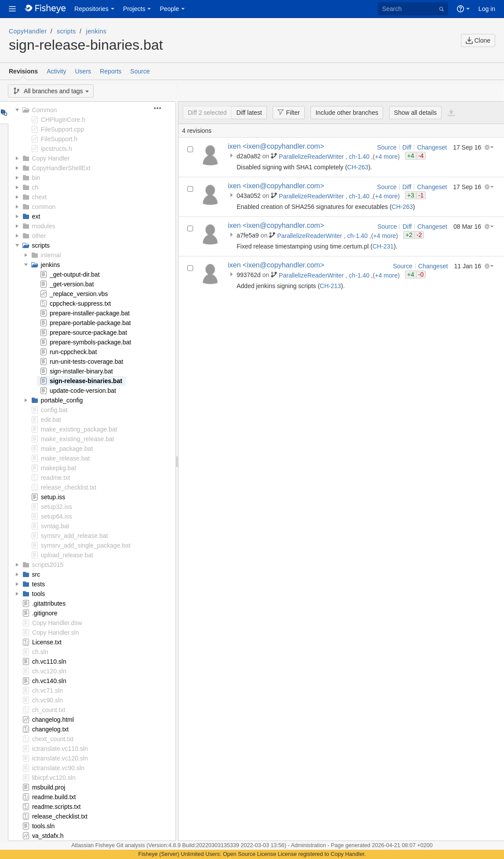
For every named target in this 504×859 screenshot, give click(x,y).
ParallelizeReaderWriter (312, 157)
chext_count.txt (53, 739)
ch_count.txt (49, 710)
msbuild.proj (49, 787)
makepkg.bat (58, 468)
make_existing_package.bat (79, 429)
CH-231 (383, 246)
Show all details (415, 113)
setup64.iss (57, 516)
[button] (12, 9)
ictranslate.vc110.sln (60, 749)
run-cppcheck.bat (73, 352)
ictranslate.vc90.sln (58, 768)
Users (83, 71)
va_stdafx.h (48, 836)
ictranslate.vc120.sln (60, 758)
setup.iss (53, 497)
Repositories (91, 9)
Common (45, 110)
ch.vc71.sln (47, 691)
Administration (308, 845)
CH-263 (358, 167)
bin (36, 178)
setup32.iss (57, 507)
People (169, 9)
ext (36, 216)
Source (140, 71)
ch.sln (40, 652)
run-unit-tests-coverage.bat (86, 362)
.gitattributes (49, 603)
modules (44, 226)
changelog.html (53, 720)
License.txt (47, 642)
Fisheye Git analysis (121, 845)
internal (51, 255)
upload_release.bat (67, 555)
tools (39, 594)
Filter (286, 112)
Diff (407, 147)
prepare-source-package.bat (88, 333)
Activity (56, 71)
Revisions (23, 71)
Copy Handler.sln (56, 632)
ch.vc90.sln (47, 700)
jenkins (97, 31)
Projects (134, 9)
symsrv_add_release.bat (75, 536)
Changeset (432, 147)
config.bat (54, 410)
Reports (111, 71)
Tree (4, 113)
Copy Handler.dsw (57, 623)
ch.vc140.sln (49, 681)
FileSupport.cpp (62, 129)
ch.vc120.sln (49, 671)
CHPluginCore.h (63, 120)
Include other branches (347, 113)
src (36, 574)
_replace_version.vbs (79, 294)
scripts (66, 31)
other (39, 236)
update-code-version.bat (83, 391)
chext (39, 197)
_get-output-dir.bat (75, 274)
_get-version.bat (72, 284)
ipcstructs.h (57, 149)
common (44, 207)
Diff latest (249, 113)
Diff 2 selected (207, 113)
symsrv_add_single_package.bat (86, 545)
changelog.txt (50, 729)
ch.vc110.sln (49, 662)
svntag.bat (55, 526)
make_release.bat (65, 458)
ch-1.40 (360, 157)
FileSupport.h (59, 139)
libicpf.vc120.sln (54, 778)
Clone (478, 40)
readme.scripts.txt (56, 807)
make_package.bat (67, 449)
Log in (487, 9)
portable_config (62, 400)
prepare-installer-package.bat (90, 313)
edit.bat (51, 420)
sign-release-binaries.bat (86, 381)
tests (39, 584)
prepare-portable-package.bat (90, 323)
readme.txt (55, 478)
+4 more (387, 157)
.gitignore (45, 613)
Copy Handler (51, 158)
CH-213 (330, 286)
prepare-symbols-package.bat (90, 342)
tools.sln (43, 826)
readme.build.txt (54, 797)
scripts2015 (48, 565)
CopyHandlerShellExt (61, 168)
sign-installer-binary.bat (81, 371)
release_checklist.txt (69, 487)
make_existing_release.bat (78, 439)
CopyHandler (28, 31)
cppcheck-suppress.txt (80, 303)
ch (35, 187)
